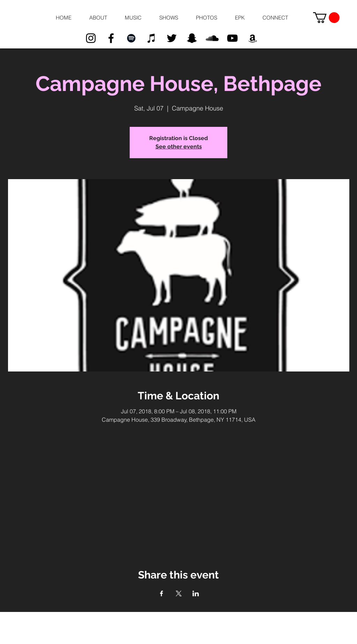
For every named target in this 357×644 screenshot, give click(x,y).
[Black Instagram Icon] (91, 38)
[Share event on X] (179, 593)
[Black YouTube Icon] (232, 38)
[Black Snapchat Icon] (192, 38)
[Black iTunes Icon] (151, 38)
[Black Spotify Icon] (131, 38)
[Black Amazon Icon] (253, 38)
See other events (179, 147)
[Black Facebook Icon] (111, 38)
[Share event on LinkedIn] (196, 593)
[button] (98, 18)
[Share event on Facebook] (162, 593)
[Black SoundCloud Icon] (212, 38)
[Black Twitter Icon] (172, 38)
